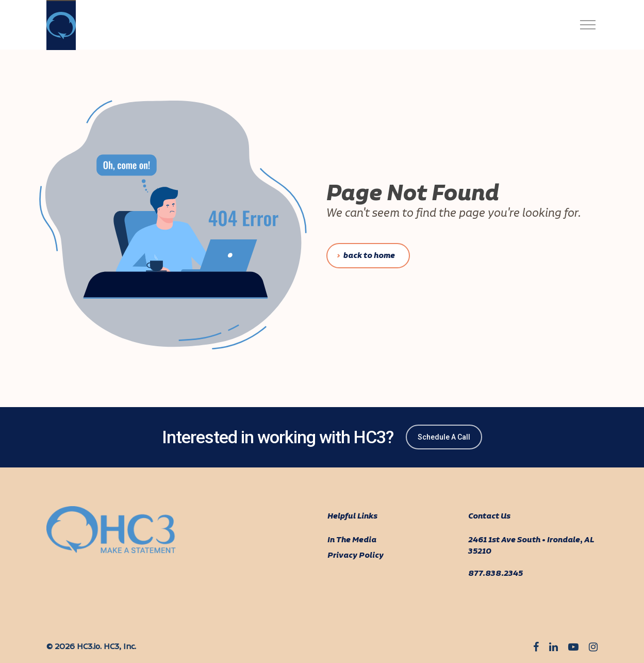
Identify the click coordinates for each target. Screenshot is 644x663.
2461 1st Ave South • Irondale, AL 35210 (531, 546)
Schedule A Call (444, 437)
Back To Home (369, 256)
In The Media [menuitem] (352, 540)
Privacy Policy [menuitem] (356, 556)
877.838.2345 (496, 574)
